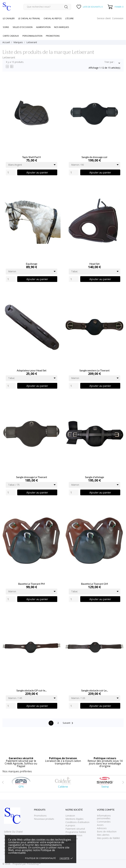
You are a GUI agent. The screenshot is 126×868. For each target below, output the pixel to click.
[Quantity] (11, 172)
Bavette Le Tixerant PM (31, 584)
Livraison (70, 816)
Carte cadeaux (11, 36)
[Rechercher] (47, 7)
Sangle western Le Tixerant (94, 370)
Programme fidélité (76, 832)
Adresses (102, 828)
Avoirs (100, 825)
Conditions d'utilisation (77, 822)
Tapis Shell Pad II (31, 157)
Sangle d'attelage (94, 477)
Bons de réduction (107, 831)
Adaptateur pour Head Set (32, 370)
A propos (70, 825)
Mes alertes (103, 835)
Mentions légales (74, 819)
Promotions (40, 816)
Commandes (104, 822)
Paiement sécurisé (75, 829)
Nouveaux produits (44, 819)
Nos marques (62, 27)
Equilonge (32, 264)
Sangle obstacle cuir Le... (95, 690)
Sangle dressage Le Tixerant (32, 477)
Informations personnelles (104, 817)
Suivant (68, 723)
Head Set (94, 264)
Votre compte (106, 810)
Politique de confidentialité (40, 858)
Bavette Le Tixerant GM (94, 584)
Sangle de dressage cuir (94, 157)
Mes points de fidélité (108, 838)
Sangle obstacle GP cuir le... (31, 690)
